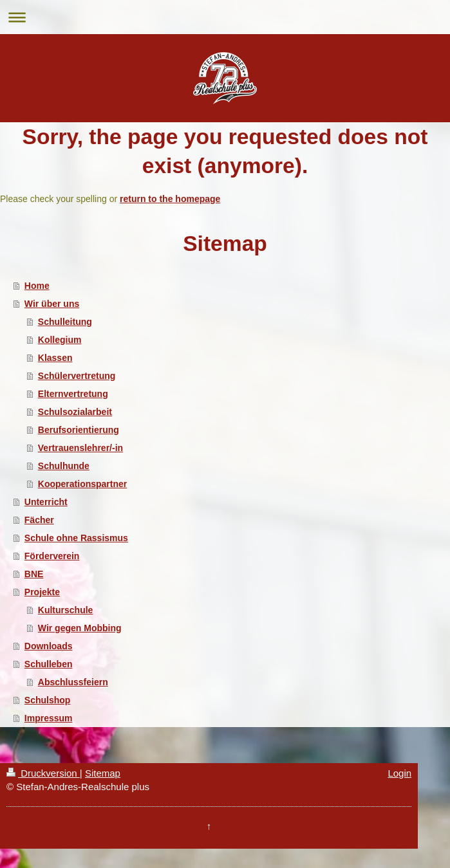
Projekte (42, 592)
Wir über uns (52, 304)
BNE (34, 574)
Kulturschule (66, 610)
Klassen (55, 358)
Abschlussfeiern (73, 682)
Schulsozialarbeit (75, 412)
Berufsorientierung (79, 430)
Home (37, 286)
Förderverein (52, 556)
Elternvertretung (73, 394)
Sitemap (103, 773)
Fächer (39, 520)
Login (399, 773)
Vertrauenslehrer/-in (80, 448)
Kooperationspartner (82, 484)
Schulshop (48, 700)
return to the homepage (170, 199)
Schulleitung (65, 322)
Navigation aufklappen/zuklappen (225, 17)
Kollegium (60, 340)
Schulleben (49, 664)
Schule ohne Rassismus (76, 538)
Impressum (49, 718)
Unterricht (46, 502)
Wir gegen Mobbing (80, 628)
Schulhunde (64, 466)
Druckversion (43, 773)
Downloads (49, 646)
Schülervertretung (77, 376)
